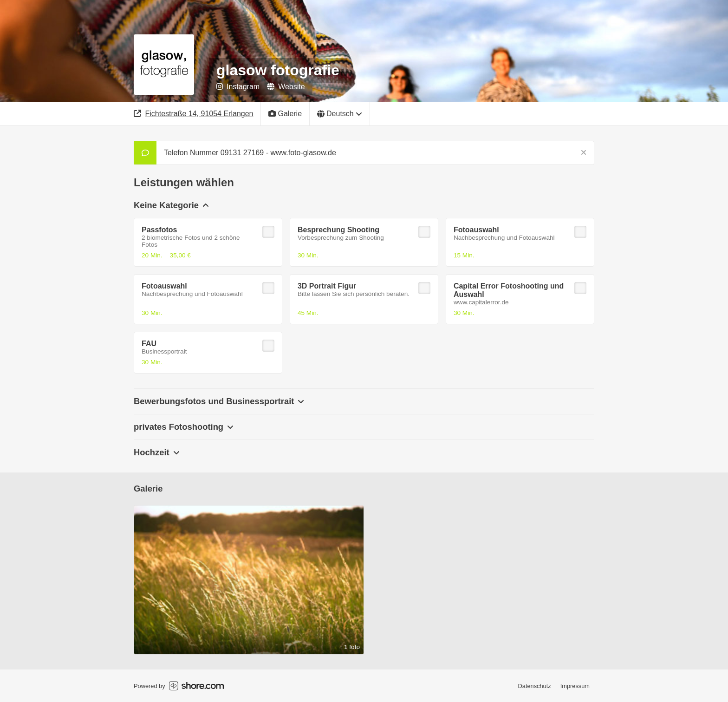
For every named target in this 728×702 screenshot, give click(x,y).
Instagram (238, 87)
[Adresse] (194, 114)
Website (286, 87)
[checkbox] (268, 232)
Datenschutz (535, 686)
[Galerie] (285, 114)
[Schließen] (584, 153)
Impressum (575, 686)
